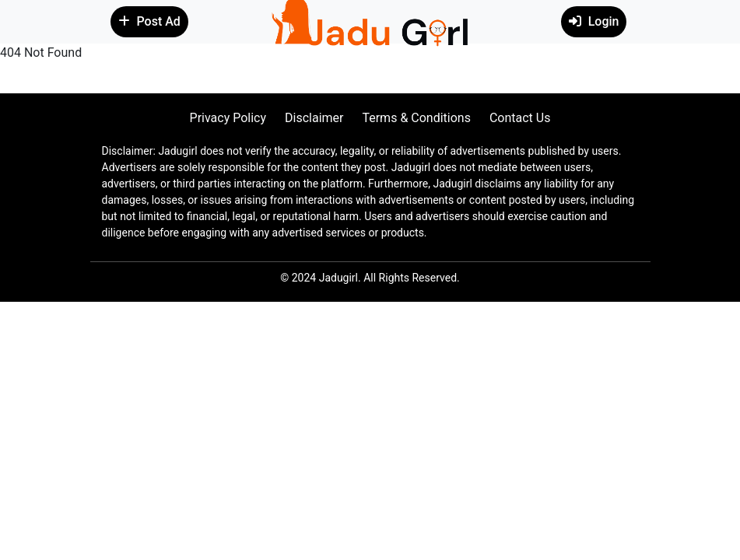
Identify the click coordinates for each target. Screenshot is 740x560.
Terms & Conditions (416, 118)
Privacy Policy (228, 118)
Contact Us (520, 118)
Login (594, 21)
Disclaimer (314, 118)
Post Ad (149, 21)
